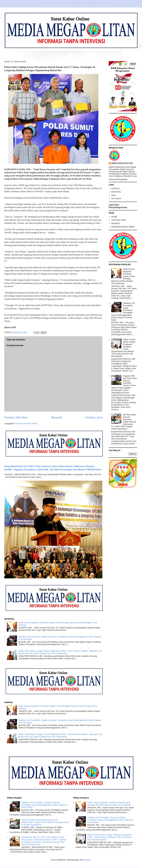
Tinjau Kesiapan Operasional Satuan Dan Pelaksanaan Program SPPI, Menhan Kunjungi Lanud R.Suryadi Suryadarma (45, 822)
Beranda (57, 417)
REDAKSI (116, 223)
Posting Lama (94, 417)
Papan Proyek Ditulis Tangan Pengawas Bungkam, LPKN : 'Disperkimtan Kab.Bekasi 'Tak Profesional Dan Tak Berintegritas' (123, 348)
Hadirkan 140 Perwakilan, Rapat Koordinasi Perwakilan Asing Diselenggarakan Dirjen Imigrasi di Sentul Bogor (123, 312)
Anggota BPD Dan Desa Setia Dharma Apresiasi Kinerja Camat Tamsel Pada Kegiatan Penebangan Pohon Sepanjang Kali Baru (124, 384)
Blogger (87, 860)
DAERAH (115, 189)
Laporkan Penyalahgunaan (118, 206)
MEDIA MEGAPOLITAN (122, 163)
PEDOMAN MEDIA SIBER (123, 227)
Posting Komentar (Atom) (26, 423)
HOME (114, 217)
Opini (114, 195)
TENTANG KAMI (119, 220)
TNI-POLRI (116, 199)
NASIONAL (116, 192)
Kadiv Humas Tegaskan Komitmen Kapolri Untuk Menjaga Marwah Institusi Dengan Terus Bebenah (123, 276)
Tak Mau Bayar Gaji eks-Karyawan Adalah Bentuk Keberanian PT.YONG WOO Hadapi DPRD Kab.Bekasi (124, 422)
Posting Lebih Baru (16, 417)
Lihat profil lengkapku (118, 179)
